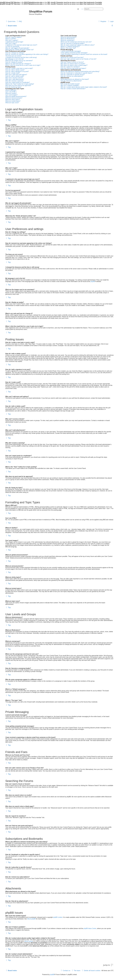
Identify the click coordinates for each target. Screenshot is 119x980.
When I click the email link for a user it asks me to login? (23, 65)
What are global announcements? (16, 96)
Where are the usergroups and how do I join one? (76, 42)
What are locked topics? (13, 101)
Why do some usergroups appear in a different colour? (78, 45)
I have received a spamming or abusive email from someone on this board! (84, 54)
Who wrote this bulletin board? (70, 84)
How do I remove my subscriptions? (72, 76)
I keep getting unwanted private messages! (74, 53)
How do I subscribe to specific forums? (73, 75)
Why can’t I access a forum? (14, 78)
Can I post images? (11, 95)
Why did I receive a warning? (14, 81)
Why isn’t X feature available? (70, 86)
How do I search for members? (70, 67)
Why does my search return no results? (73, 64)
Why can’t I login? (11, 43)
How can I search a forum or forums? (72, 62)
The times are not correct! (13, 56)
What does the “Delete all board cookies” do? (20, 50)
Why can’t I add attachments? (15, 79)
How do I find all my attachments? (71, 81)
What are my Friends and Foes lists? (72, 57)
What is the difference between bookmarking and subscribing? (80, 71)
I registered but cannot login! (14, 42)
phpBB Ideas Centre (90, 928)
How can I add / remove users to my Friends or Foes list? (79, 59)
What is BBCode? (11, 90)
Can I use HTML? (11, 92)
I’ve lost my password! (12, 47)
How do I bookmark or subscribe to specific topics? (77, 73)
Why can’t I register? (12, 40)
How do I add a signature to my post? (17, 71)
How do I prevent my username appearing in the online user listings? (27, 54)
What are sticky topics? (13, 100)
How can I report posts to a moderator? (18, 82)
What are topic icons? (12, 103)
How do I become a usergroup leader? (73, 43)
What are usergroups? (68, 40)
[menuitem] (19, 21)
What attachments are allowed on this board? (75, 79)
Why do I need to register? (14, 37)
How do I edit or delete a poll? (15, 76)
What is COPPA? (11, 39)
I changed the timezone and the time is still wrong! (21, 57)
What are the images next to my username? (19, 61)
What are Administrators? (69, 37)
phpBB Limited (58, 917)
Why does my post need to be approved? (18, 86)
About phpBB (31, 919)
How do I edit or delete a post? (15, 70)
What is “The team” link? (68, 48)
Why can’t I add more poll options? (16, 75)
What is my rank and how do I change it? (18, 64)
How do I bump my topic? (13, 87)
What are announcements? (14, 98)
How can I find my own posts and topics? (73, 68)
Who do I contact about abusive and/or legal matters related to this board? (84, 87)
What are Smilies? (11, 93)
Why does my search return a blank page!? (74, 65)
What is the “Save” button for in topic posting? (20, 84)
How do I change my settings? (15, 53)
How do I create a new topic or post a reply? (19, 68)
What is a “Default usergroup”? (70, 47)
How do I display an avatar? (14, 62)
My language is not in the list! (14, 59)
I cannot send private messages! (71, 51)
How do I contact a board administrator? (73, 89)
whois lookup (29, 941)
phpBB (93, 281)
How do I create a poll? (13, 73)
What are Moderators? (68, 39)
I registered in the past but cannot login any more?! (21, 45)
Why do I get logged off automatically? (17, 48)
